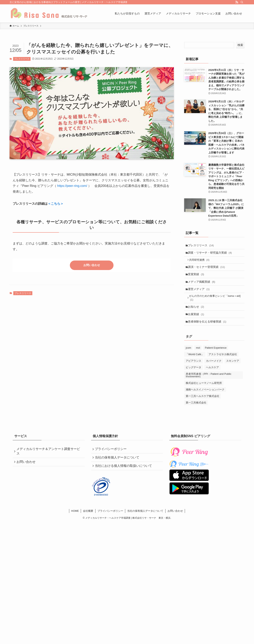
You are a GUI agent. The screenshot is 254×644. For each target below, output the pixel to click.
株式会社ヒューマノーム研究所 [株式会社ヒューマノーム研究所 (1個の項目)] (204, 392)
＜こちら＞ (56, 204)
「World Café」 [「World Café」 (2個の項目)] (195, 364)
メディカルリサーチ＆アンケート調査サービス (49, 461)
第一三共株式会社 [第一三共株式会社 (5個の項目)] (196, 412)
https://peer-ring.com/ (72, 186)
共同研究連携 (201, 262)
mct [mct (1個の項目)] (198, 357)
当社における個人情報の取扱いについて (124, 478)
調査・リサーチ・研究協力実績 (211, 254)
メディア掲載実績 (203, 286)
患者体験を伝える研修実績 (208, 330)
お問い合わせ (92, 265)
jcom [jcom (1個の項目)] (188, 357)
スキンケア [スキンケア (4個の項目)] (233, 370)
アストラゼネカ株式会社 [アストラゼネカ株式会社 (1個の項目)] (223, 364)
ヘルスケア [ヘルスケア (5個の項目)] (212, 377)
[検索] (242, 2)
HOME (75, 523)
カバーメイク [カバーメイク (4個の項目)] (214, 370)
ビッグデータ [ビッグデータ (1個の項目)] (193, 377)
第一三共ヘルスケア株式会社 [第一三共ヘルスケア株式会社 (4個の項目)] (203, 405)
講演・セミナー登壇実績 (208, 270)
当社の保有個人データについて (118, 468)
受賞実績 (197, 278)
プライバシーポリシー (112, 459)
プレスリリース (22, 59)
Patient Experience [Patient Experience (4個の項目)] (216, 357)
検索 (240, 45)
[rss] (237, 2)
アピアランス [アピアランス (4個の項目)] (193, 370)
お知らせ (197, 314)
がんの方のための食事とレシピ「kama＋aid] (216, 304)
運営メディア (200, 295)
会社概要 (88, 523)
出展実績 (197, 322)
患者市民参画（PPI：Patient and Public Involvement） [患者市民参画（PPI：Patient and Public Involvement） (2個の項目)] (209, 384)
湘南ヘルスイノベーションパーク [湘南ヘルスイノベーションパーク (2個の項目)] (205, 399)
